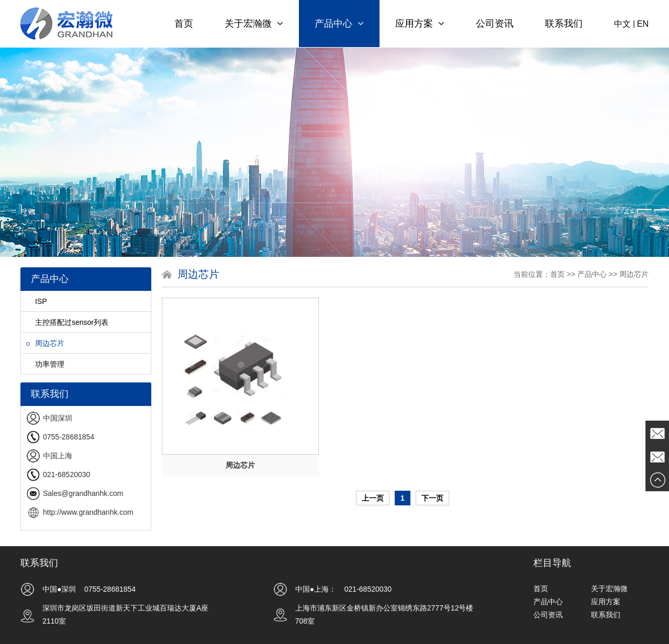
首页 (184, 24)
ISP (37, 301)
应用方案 (420, 24)
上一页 (373, 498)
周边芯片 (45, 343)
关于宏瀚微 (254, 24)
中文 (622, 24)
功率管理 (45, 364)
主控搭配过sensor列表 (67, 322)
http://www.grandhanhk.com (88, 512)
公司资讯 (495, 24)
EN (643, 24)
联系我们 (564, 24)
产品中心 (339, 24)
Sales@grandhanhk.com (83, 493)
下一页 (432, 498)
